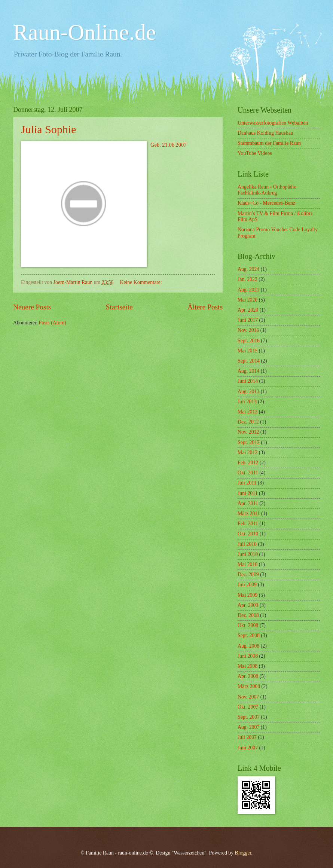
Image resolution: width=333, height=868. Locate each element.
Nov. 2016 (248, 330)
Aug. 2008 (248, 646)
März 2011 (249, 514)
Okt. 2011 (248, 473)
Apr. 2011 (248, 503)
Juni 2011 (248, 493)
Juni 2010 (248, 554)
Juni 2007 (248, 748)
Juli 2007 (247, 737)
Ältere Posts (205, 307)
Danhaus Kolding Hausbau (265, 133)
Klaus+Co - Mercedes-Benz (266, 203)
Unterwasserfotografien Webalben (273, 123)
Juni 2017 (248, 320)
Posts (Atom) (53, 323)
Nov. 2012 (248, 432)
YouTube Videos (255, 153)
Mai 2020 (248, 300)
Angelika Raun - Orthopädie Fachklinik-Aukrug (267, 190)
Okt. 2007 (248, 707)
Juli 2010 (247, 544)
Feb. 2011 (248, 524)
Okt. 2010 (248, 534)
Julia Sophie (49, 129)
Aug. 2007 (248, 727)
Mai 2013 (248, 412)
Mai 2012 (248, 453)
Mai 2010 (248, 564)
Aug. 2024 (248, 269)
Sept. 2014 (249, 361)
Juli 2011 (247, 483)
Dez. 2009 (248, 574)
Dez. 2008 (248, 615)
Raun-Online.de (85, 32)
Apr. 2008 (248, 676)
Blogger (243, 853)
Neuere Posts (32, 307)
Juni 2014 (248, 381)
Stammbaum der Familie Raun (269, 143)
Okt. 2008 (248, 625)
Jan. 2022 (248, 279)
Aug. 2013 (248, 392)
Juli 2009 (247, 585)
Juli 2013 (247, 402)
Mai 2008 (248, 666)
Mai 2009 (248, 595)
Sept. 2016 (249, 341)
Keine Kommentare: (141, 282)
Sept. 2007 (249, 717)
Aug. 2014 (248, 371)
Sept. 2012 (249, 442)
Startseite (119, 307)
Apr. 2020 (248, 310)
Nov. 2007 (248, 697)
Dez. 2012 (248, 422)
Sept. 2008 (249, 635)
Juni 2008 (248, 656)
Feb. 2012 (248, 463)
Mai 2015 (248, 351)
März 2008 (249, 686)
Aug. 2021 (248, 290)
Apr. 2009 (248, 605)
